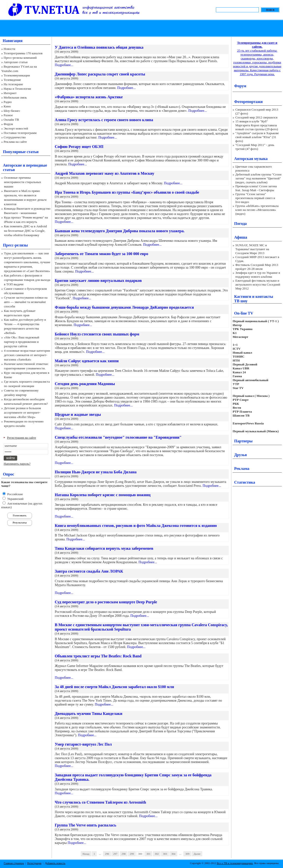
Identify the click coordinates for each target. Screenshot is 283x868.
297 (115, 854)
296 (107, 854)
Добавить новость (55, 863)
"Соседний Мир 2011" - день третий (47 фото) (255, 147)
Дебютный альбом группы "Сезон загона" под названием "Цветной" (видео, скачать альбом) (258, 178)
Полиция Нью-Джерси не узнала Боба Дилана (96, 472)
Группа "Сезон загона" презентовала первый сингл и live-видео (255, 198)
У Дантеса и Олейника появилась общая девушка (99, 47)
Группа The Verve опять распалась (85, 825)
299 (132, 854)
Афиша (241, 237)
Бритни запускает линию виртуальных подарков (98, 281)
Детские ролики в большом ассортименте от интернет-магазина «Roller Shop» (22, 412)
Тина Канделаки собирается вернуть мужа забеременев (104, 548)
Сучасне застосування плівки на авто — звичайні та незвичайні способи (26, 302)
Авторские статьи (16, 62)
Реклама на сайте (15, 142)
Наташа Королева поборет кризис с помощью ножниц (103, 495)
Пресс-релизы (15, 245)
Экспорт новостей (16, 128)
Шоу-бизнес (12, 111)
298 (124, 854)
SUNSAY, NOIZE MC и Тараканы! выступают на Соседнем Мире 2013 (252, 249)
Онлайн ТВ (11, 120)
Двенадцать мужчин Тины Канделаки (89, 714)
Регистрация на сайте (22, 438)
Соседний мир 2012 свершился (256, 117)
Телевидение (12, 80)
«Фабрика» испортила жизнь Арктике (89, 97)
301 (149, 854)
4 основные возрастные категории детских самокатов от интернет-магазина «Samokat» (27, 355)
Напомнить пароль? (17, 464)
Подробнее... (64, 65)
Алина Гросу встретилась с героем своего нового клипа (104, 120)
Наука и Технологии (17, 89)
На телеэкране (13, 84)
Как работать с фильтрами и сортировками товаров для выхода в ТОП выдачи (27, 280)
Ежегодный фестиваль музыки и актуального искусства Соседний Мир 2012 (258, 284)
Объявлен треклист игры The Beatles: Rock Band (98, 656)
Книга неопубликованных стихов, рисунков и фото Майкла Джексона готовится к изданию (136, 526)
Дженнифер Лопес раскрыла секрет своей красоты (100, 74)
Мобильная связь (15, 97)
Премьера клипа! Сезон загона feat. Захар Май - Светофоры (256, 188)
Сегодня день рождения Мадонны (85, 384)
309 (187, 854)
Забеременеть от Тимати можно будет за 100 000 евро (101, 254)
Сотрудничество (15, 137)
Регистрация (34, 863)
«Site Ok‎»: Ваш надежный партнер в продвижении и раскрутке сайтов (22, 342)
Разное (8, 115)
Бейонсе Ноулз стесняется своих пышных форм (97, 334)
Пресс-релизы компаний (20, 58)
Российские (15, 494)
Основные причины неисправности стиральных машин (23, 182)
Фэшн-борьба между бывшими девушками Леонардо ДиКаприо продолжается (124, 307)
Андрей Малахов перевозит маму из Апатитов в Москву (105, 173)
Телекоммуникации (17, 75)
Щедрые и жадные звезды (78, 414)
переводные (36, 165)
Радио (8, 102)
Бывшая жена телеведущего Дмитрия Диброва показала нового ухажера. (120, 231)
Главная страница (14, 863)
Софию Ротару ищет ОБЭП (79, 147)
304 (173, 854)
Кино (7, 106)
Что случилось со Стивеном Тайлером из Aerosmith (100, 802)
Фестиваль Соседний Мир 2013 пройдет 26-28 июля (257, 267)
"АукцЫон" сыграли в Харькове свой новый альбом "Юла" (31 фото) (257, 137)
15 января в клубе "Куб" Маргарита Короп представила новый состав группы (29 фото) (257, 125)
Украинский (15, 499)
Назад (86, 854)
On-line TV (244, 313)
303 (165, 854)
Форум (8, 124)
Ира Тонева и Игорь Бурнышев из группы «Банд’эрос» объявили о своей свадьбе (127, 192)
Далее (197, 854)
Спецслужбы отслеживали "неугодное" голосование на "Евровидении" (118, 437)
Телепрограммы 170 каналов (23, 53)
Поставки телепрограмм (20, 133)
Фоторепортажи (248, 102)
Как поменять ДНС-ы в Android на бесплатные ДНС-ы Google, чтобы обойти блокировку (25, 231)
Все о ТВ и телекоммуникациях (235, 863)
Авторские (12, 165)
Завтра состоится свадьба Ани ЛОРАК (89, 571)
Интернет (10, 93)
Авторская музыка (251, 159)
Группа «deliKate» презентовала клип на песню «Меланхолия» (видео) (257, 210)
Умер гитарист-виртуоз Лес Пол (83, 744)
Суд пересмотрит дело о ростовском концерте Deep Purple (106, 602)
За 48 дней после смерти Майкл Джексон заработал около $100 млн (114, 687)
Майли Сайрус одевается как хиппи (87, 361)
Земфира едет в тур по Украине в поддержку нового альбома (258, 275)
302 (157, 854)
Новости (9, 49)
